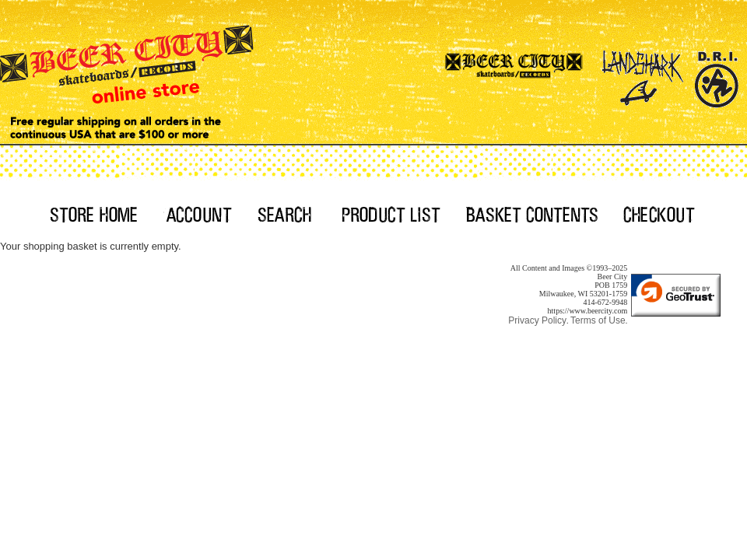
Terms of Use (598, 320)
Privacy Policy (537, 320)
